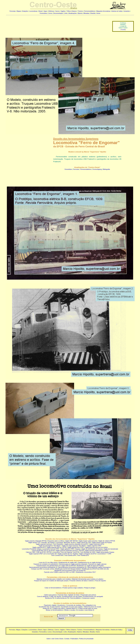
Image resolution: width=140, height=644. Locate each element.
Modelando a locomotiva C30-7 (86, 572)
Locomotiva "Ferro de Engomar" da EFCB (66, 552)
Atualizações (73, 13)
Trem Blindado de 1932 (88, 552)
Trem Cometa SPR (57, 555)
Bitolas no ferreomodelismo (55, 610)
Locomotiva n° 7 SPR (104, 554)
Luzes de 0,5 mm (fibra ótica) (48, 562)
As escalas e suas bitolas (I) (85, 610)
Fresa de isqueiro (100, 581)
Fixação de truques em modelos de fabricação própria (51, 581)
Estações (25, 11)
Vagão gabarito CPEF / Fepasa (70, 549)
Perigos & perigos (90, 588)
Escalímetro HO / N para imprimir (49, 607)
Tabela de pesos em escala (92, 607)
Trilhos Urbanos (72, 11)
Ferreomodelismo (90, 11)
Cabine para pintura (50, 595)
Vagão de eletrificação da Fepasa (92, 549)
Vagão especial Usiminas (44, 544)
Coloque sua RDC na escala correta (43, 569)
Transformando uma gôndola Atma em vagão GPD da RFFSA (56, 566)
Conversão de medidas (74, 605)
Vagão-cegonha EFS (39, 547)
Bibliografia (106, 169)
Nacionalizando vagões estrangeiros (99, 567)
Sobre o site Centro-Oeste (55, 639)
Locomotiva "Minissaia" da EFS (66, 542)
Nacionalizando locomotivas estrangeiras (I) (43, 567)
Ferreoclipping (97, 169)
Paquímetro (48, 605)
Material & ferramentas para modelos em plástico (88, 579)
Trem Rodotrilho (58, 544)
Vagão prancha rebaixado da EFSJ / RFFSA (70, 551)
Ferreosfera (43, 13)
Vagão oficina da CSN (84, 542)
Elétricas (51, 11)
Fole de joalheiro (76, 598)
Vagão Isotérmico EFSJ (97, 544)
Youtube (123, 30)
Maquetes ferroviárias (103, 11)
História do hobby (117, 11)
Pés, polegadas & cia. (89, 605)
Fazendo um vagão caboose (97, 564)
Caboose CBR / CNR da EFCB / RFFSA (39, 552)
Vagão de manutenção (111, 549)
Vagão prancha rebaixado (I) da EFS (96, 551)
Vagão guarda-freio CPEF (76, 547)
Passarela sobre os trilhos (56, 541)
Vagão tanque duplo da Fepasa (102, 542)
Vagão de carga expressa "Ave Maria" (74, 546)
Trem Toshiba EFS (83, 555)
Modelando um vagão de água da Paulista (90, 566)
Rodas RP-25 (47, 608)
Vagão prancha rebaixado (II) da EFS (76, 544)
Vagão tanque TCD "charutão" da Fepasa (41, 542)
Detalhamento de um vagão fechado (90, 562)
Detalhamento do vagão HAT (68, 562)
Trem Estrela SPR (70, 555)
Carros (57, 11)
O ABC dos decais (55, 596)
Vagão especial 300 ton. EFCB (57, 547)
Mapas (19, 11)
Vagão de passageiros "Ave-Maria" (50, 546)
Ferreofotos (68, 169)
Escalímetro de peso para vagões (72, 607)
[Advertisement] (58, 25)
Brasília (93, 13)
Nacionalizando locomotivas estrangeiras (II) (72, 567)
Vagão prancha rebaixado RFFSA (36, 541)
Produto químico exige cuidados (73, 588)
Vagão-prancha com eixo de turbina (96, 547)
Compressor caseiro (88, 598)
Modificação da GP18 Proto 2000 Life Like (95, 569)
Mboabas (86, 13)
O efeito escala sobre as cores (88, 608)
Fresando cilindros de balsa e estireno (82, 581)
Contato (67, 639)
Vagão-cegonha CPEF (94, 546)
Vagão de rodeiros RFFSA (107, 541)
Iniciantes (127, 11)
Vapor (45, 11)
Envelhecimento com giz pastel (72, 596)
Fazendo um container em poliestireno (46, 564)
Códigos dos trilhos (59, 608)
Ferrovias (13, 11)
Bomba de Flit (50, 598)
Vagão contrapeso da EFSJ (88, 554)
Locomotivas (33, 11)
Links (66, 13)
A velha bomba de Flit (62, 598)
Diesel (40, 11)
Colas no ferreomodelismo (53, 588)
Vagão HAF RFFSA (71, 541)
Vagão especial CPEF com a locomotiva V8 (43, 554)
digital (54, 605)
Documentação (58, 13)
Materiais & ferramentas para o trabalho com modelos (54, 579)
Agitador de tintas (74, 595)
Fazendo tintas (62, 595)
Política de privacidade (86, 639)
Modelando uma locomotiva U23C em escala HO (70, 570)
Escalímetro (61, 605)
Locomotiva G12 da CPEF (51, 549)
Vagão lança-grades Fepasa (105, 552)
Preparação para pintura (88, 595)
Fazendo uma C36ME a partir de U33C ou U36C (59, 572)
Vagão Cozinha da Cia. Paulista (68, 554)
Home (98, 13)
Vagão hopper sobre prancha (88, 541)
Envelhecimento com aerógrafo (93, 596)
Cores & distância (43, 596)
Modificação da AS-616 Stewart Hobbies (68, 569)
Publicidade (74, 639)
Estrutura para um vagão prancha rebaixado (73, 564)
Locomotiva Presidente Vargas (32, 549)
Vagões (63, 11)
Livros (50, 13)
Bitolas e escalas (70, 610)
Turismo (80, 11)
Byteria (80, 13)
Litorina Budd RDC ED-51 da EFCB (43, 551)
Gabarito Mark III (71, 608)
